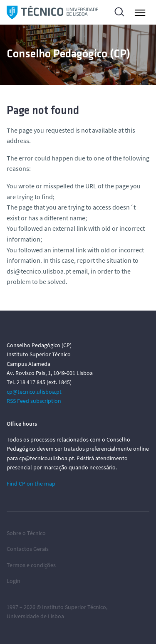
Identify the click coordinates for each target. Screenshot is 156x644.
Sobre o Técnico (26, 533)
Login (14, 581)
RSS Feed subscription (34, 401)
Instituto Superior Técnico (74, 607)
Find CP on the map (31, 484)
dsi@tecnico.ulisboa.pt (39, 271)
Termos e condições (31, 565)
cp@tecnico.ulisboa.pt (34, 392)
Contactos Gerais (28, 549)
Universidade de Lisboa (35, 616)
